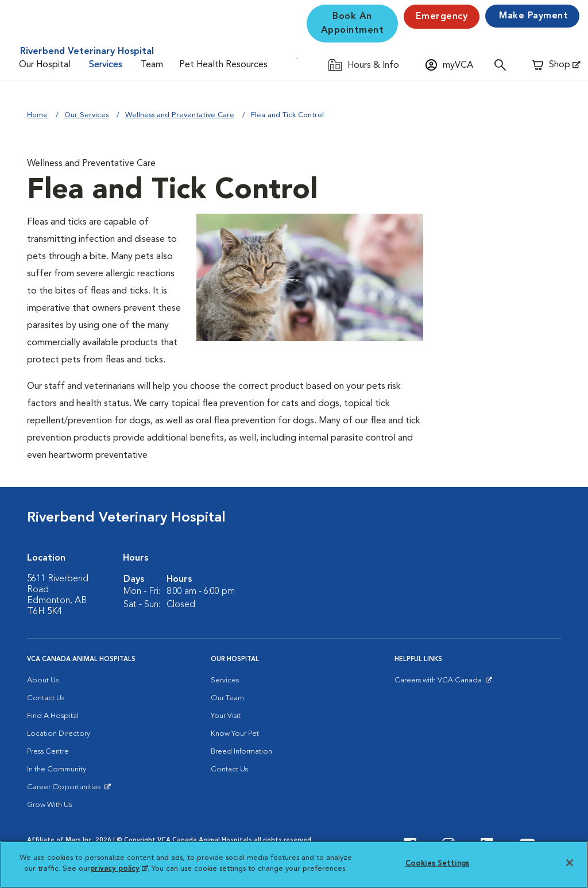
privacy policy (119, 869)
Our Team (227, 698)
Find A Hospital (53, 716)
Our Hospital (45, 65)
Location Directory (59, 734)
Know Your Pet (235, 734)
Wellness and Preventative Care (180, 115)
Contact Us (46, 698)
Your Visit (226, 716)
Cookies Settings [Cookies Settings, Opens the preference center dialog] (437, 864)
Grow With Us (49, 805)
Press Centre (48, 752)
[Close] (570, 863)
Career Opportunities (66, 790)
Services (106, 65)
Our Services (86, 115)
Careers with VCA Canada (439, 683)
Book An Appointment (353, 24)
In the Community (57, 769)
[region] (294, 864)
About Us (43, 680)
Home (37, 115)
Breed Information (241, 752)
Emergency (442, 17)
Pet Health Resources (223, 65)
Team (152, 65)
